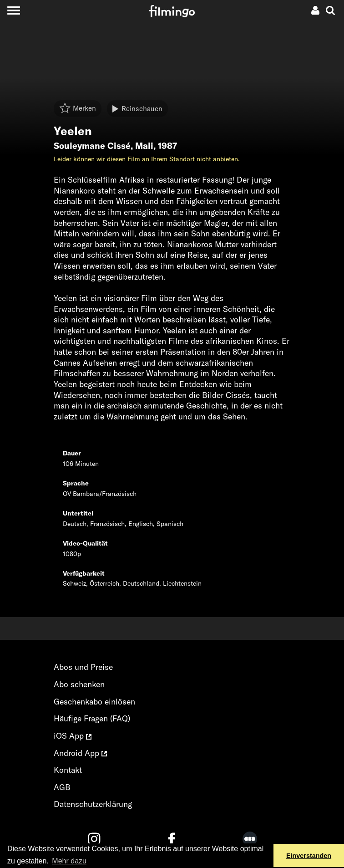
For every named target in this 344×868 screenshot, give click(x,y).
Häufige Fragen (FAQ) (92, 718)
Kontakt (68, 770)
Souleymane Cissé (92, 146)
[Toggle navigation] (13, 10)
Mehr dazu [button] (69, 861)
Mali (144, 146)
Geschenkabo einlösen (94, 702)
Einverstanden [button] (309, 856)
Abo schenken (79, 684)
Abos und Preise (83, 667)
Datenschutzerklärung (93, 804)
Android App (80, 753)
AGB (62, 787)
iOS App (73, 736)
